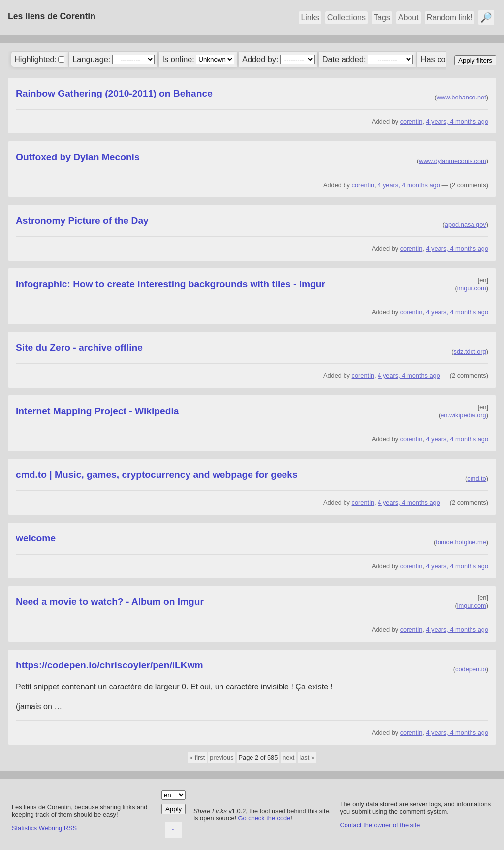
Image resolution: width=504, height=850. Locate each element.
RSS (70, 828)
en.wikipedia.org (463, 415)
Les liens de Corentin (52, 16)
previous (221, 758)
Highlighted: (35, 59)
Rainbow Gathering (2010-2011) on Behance (114, 93)
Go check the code (265, 818)
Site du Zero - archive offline (79, 347)
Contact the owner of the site (380, 825)
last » (307, 758)
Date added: (344, 59)
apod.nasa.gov (466, 224)
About (409, 17)
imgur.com (472, 288)
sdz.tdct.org (470, 351)
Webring (50, 828)
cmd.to (476, 478)
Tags (382, 17)
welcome (36, 538)
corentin (411, 121)
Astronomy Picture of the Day (82, 220)
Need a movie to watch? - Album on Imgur (110, 602)
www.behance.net (461, 97)
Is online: (178, 59)
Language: (91, 59)
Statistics (24, 828)
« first (197, 758)
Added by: (260, 59)
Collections (346, 17)
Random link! (450, 17)
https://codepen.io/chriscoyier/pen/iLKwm (110, 665)
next (288, 758)
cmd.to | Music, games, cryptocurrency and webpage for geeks (157, 474)
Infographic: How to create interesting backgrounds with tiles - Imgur (171, 284)
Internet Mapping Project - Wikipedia (97, 411)
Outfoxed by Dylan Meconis (78, 157)
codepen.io (471, 669)
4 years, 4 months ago (457, 121)
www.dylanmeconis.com (453, 161)
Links (310, 17)
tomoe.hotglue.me (461, 542)
